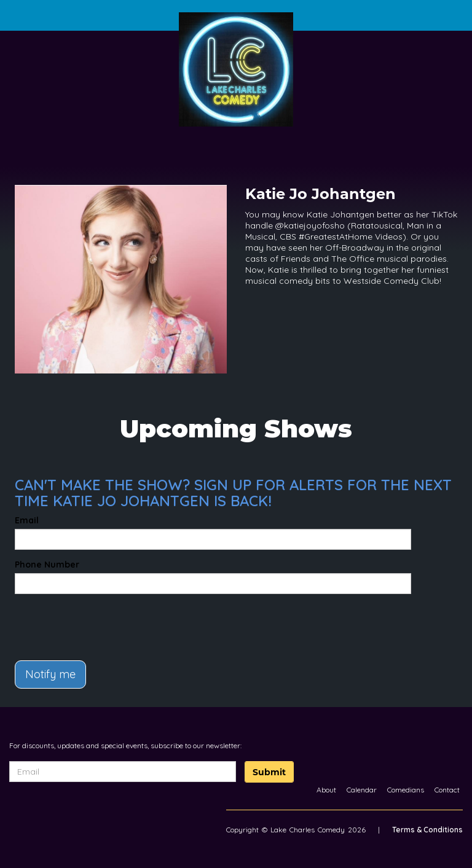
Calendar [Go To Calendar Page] (362, 790)
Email (27, 520)
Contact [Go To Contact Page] (447, 790)
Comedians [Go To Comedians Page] (406, 790)
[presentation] (87, 622)
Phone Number (47, 565)
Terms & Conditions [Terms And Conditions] (427, 830)
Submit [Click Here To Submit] (269, 772)
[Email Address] (123, 772)
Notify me (50, 674)
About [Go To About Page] (326, 790)
